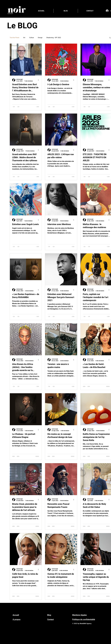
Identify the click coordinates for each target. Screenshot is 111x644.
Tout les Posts (14, 38)
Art (24, 38)
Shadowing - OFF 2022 (54, 38)
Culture (32, 38)
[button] (110, 38)
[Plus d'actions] (39, 80)
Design (40, 38)
